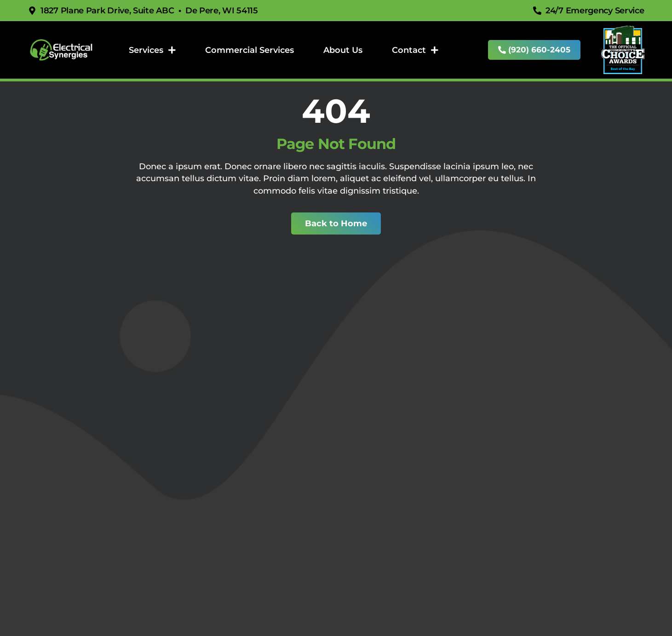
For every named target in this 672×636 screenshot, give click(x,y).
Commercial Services (250, 50)
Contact (415, 50)
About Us (343, 50)
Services (152, 50)
